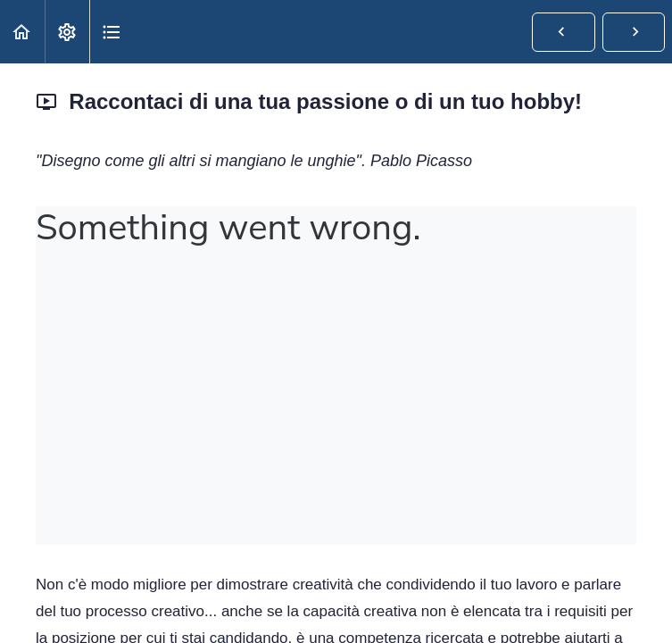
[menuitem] (67, 32)
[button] (22, 32)
